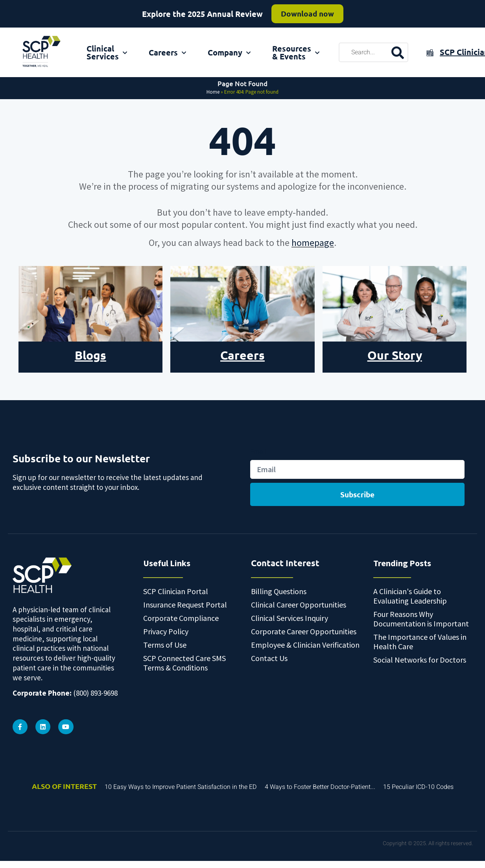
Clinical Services (107, 52)
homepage (313, 243)
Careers (167, 52)
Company (229, 52)
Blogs (90, 355)
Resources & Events (296, 52)
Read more (301, 16)
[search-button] (397, 52)
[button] (479, 850)
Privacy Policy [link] (297, 856)
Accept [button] (343, 856)
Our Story (395, 355)
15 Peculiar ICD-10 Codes (418, 786)
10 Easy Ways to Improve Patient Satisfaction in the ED (181, 786)
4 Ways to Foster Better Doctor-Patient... (320, 786)
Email (258, 451)
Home (213, 92)
